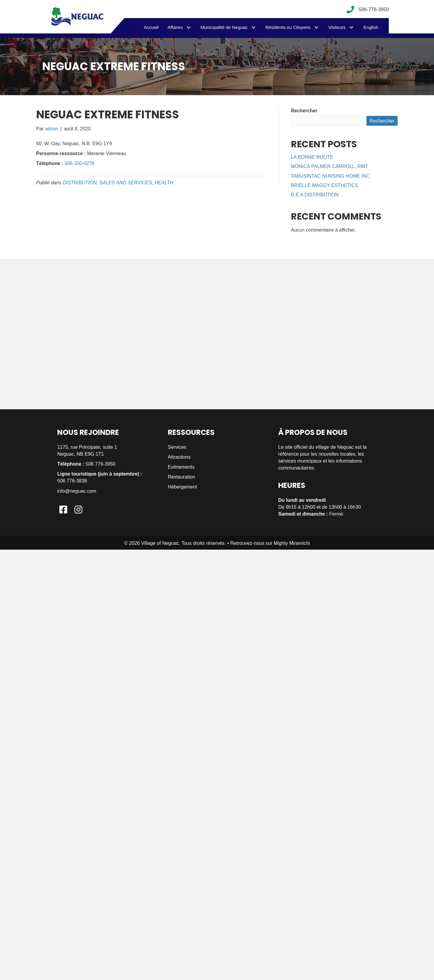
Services (177, 447)
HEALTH (164, 183)
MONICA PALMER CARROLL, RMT (329, 166)
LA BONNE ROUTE (312, 157)
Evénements (181, 467)
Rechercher (304, 111)
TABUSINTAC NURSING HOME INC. (331, 176)
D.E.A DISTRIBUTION (315, 195)
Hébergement (182, 487)
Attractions (179, 457)
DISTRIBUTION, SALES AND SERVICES (107, 183)
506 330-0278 (79, 163)
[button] (189, 27)
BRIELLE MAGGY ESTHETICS (325, 185)
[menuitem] (371, 27)
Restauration (182, 477)
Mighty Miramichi (292, 543)
